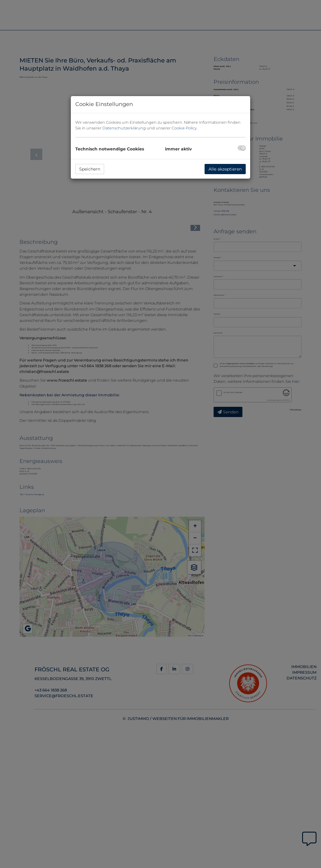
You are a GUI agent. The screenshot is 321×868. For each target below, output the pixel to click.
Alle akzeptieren (225, 169)
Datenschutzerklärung (124, 128)
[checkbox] (242, 148)
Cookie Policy (184, 128)
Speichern (90, 169)
